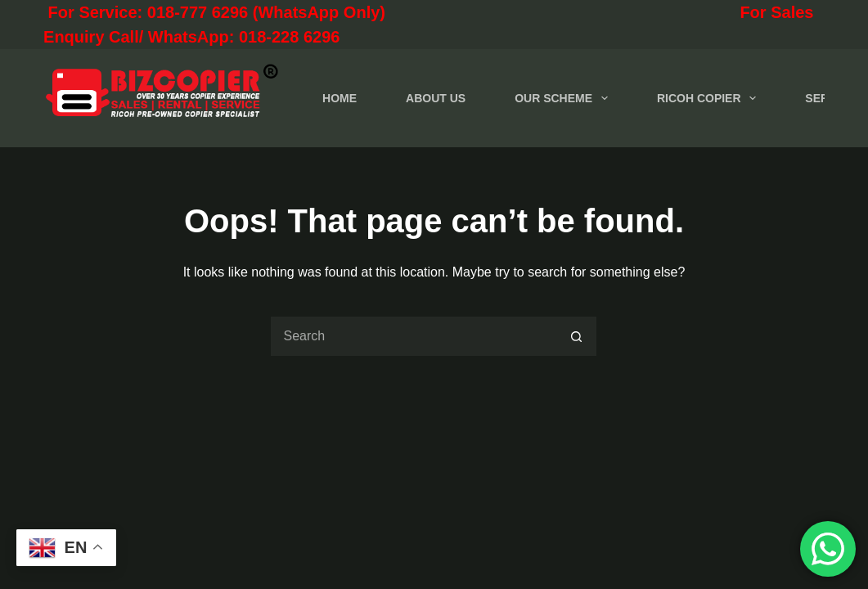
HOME (340, 98)
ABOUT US (436, 98)
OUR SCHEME (564, 98)
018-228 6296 (289, 37)
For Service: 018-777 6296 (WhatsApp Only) (287, 12)
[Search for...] (413, 336)
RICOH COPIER (710, 98)
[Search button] (577, 336)
